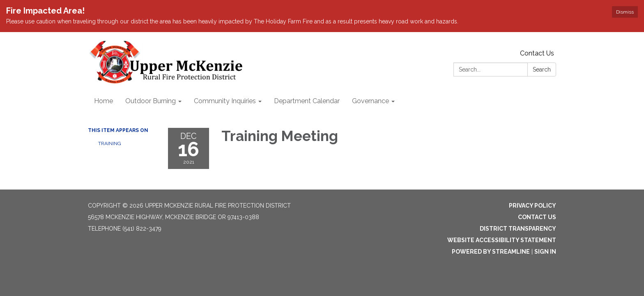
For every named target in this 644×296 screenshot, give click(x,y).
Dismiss (625, 12)
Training (110, 143)
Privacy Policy (532, 206)
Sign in (545, 252)
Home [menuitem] (103, 101)
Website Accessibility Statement (502, 240)
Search (542, 69)
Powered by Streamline (491, 252)
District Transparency (518, 229)
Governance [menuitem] (370, 101)
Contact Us (537, 53)
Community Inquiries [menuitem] (225, 101)
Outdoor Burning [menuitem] (151, 101)
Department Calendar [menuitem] (307, 101)
